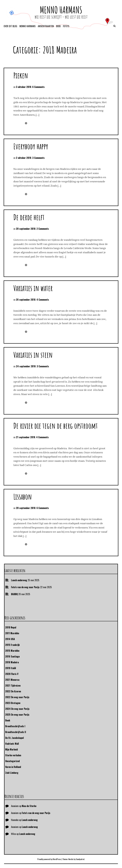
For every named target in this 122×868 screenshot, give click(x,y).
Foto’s (66, 26)
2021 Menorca (12, 680)
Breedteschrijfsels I (15, 726)
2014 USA (10, 639)
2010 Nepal (11, 627)
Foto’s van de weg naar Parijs (25, 587)
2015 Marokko (12, 651)
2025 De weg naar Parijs (17, 715)
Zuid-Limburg (12, 773)
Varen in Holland (13, 767)
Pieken (21, 75)
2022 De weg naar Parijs (17, 697)
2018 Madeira (12, 662)
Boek (58, 26)
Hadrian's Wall (12, 744)
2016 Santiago (12, 656)
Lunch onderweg (19, 580)
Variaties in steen (33, 355)
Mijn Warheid (11, 749)
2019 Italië (11, 668)
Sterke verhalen (13, 755)
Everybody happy (31, 146)
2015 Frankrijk (12, 645)
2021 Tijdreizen (13, 686)
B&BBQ (14, 594)
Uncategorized (12, 761)
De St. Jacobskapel (14, 738)
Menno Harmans (61, 10)
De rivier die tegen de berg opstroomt (56, 426)
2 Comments (43, 229)
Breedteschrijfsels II (16, 732)
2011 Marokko (12, 633)
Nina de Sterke (29, 806)
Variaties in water (33, 288)
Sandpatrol (80, 859)
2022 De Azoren (13, 691)
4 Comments (43, 300)
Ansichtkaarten (46, 26)
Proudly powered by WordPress (49, 859)
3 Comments (38, 158)
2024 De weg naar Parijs (17, 709)
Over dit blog (10, 26)
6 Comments (38, 87)
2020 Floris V (12, 674)
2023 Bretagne (13, 703)
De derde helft (29, 217)
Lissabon (23, 497)
